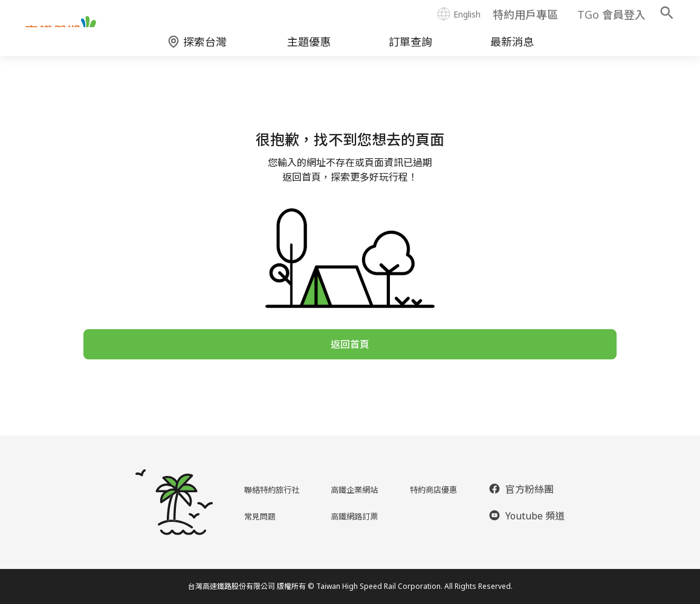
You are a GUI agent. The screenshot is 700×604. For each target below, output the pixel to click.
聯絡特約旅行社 (270, 489)
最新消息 (512, 52)
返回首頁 (350, 358)
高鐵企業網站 (355, 489)
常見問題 (255, 516)
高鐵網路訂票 (355, 516)
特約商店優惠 (436, 489)
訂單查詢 (410, 52)
